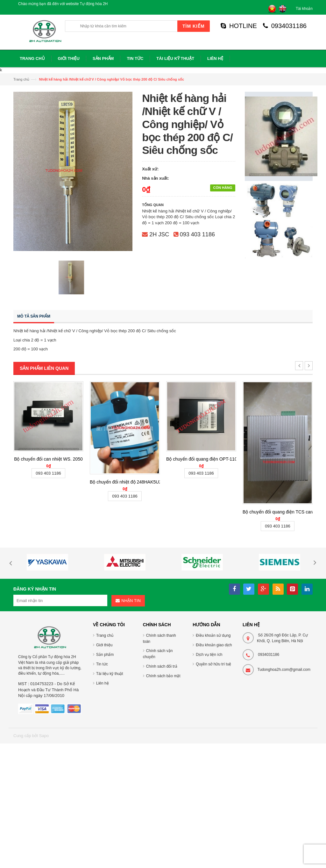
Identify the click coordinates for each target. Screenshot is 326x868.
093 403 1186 (197, 234)
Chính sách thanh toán (159, 638)
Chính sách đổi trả (162, 666)
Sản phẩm (105, 655)
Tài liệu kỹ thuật (110, 674)
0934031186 (285, 26)
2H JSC (159, 234)
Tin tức (102, 664)
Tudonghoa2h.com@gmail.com (284, 670)
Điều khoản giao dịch (214, 645)
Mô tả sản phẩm (34, 316)
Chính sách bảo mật (163, 676)
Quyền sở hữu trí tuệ (213, 664)
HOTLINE (239, 26)
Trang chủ (21, 79)
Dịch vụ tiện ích (209, 655)
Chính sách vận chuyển (158, 654)
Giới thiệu (104, 645)
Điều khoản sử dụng (213, 635)
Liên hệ (103, 683)
